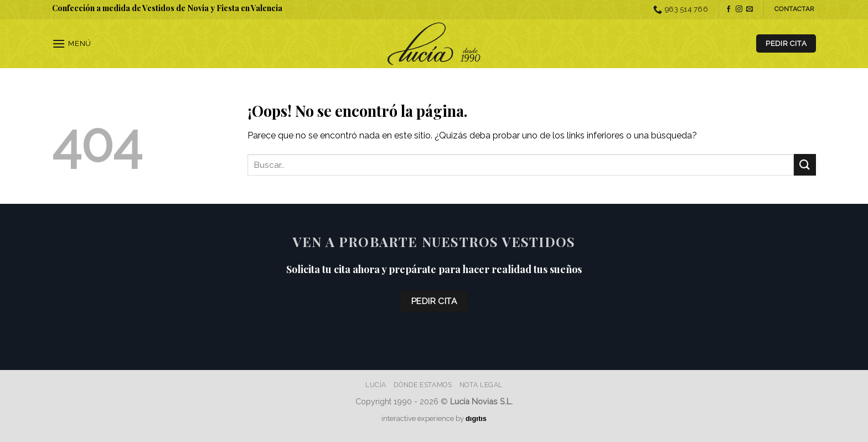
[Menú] (72, 43)
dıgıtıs (476, 418)
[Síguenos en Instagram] (739, 9)
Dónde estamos (423, 385)
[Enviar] (805, 165)
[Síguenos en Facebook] (728, 9)
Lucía (376, 385)
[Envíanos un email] (750, 9)
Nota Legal (481, 385)
